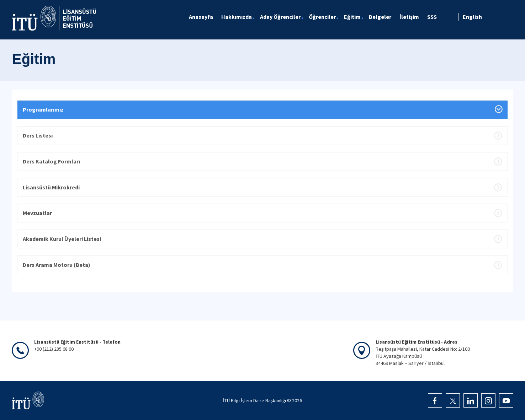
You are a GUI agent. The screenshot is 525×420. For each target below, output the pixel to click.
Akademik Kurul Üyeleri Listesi (62, 239)
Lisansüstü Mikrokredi (51, 187)
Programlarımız (43, 109)
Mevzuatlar (37, 213)
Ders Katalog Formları (51, 161)
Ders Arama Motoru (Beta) (57, 265)
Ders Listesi (38, 135)
